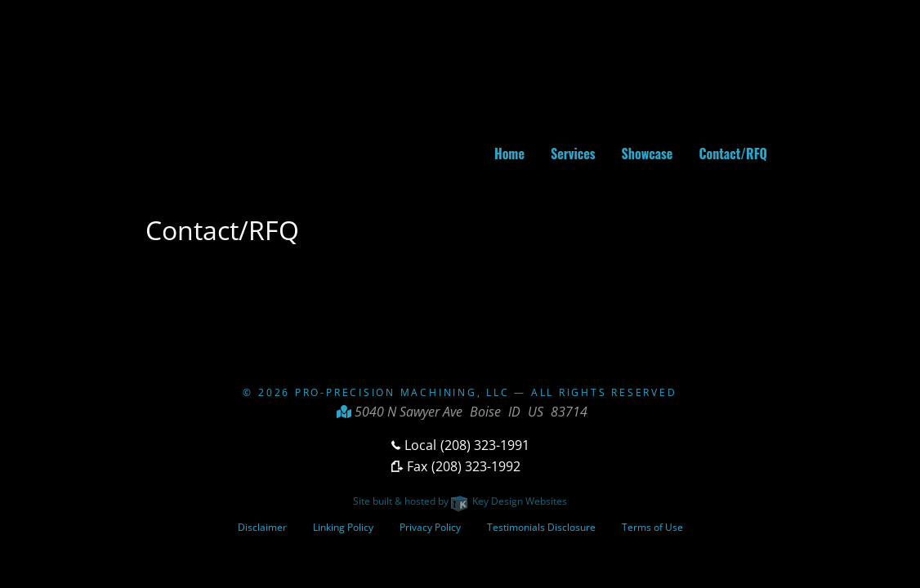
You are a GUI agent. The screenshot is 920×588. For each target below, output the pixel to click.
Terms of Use (652, 527)
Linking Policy (343, 527)
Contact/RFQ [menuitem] (733, 154)
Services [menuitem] (573, 154)
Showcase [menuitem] (648, 154)
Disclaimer (262, 527)
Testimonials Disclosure (541, 527)
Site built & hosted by (460, 501)
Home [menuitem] (509, 154)
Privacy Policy (430, 527)
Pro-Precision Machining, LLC (402, 392)
